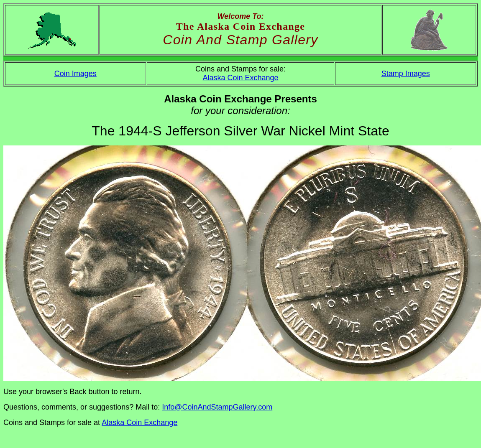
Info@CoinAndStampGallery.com (217, 407)
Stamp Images (406, 74)
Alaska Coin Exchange (240, 78)
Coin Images (75, 74)
